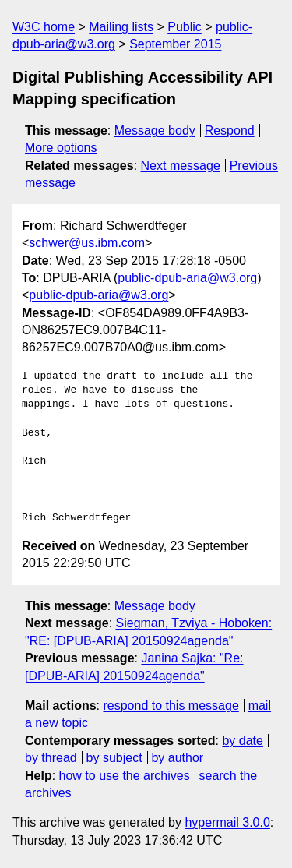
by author (177, 758)
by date (242, 741)
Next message (181, 166)
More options (61, 148)
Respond (230, 131)
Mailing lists (121, 27)
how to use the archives (125, 776)
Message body (155, 131)
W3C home (44, 27)
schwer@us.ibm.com (87, 243)
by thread (51, 758)
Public (185, 27)
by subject (114, 758)
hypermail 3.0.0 (227, 822)
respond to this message (171, 706)
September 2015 (175, 44)
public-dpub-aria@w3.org (187, 278)
